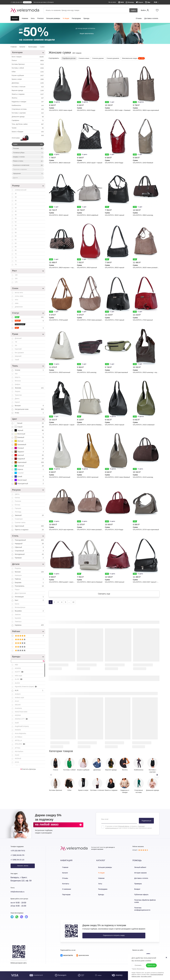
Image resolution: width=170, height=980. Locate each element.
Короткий (18, 349)
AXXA (17, 762)
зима (17, 303)
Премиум (29, 558)
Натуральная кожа (29, 409)
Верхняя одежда (28, 91)
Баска (17, 604)
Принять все (151, 962)
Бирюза (29, 469)
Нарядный (29, 544)
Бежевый (29, 437)
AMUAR (18, 705)
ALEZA (17, 683)
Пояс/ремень (29, 586)
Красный (29, 455)
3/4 (16, 345)
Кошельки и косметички (28, 165)
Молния (29, 572)
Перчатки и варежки (20, 169)
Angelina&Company (22, 726)
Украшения (28, 174)
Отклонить (135, 962)
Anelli (17, 723)
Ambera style (19, 698)
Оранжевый (29, 444)
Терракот (29, 452)
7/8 (16, 342)
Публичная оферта (139, 894)
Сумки (28, 144)
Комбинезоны (28, 106)
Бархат (17, 402)
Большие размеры (53, 18)
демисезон (19, 307)
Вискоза (18, 381)
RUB (148, 949)
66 (16, 247)
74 (16, 261)
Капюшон (18, 575)
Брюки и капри (28, 79)
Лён (16, 374)
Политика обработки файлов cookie (145, 899)
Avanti (17, 755)
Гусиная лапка (20, 522)
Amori (17, 701)
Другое (15, 178)
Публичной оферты (123, 829)
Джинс (17, 399)
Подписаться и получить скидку (97, 929)
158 (16, 275)
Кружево (18, 618)
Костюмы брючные (28, 64)
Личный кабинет (138, 870)
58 (16, 233)
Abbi (16, 665)
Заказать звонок (23, 868)
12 (73, 605)
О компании (64, 889)
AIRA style (18, 676)
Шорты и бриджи (28, 132)
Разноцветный (29, 484)
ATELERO (20, 744)
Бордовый (29, 459)
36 (16, 193)
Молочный (29, 434)
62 (16, 240)
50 (16, 218)
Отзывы (139, 18)
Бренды (86, 18)
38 (16, 197)
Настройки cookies (143, 974)
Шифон (17, 384)
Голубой (19, 473)
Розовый (29, 448)
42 (16, 204)
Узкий (17, 360)
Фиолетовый (29, 480)
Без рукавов (19, 353)
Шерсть (18, 377)
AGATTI (19, 672)
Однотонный (29, 526)
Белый (29, 423)
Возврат (135, 889)
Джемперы (28, 83)
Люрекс (18, 391)
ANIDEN (18, 730)
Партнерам (64, 894)
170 (16, 282)
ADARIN (18, 668)
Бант (29, 600)
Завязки (18, 614)
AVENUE (18, 758)
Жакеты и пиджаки (28, 94)
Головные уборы (28, 153)
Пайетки (29, 579)
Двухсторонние (20, 593)
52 (16, 222)
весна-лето (19, 293)
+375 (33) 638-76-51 (19, 853)
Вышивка (29, 611)
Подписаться (146, 823)
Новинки (25, 18)
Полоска (18, 501)
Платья (28, 61)
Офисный (29, 547)
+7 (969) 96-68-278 (19, 858)
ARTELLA (18, 740)
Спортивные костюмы (28, 109)
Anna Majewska (20, 733)
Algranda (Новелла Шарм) (26, 687)
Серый (29, 427)
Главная (63, 870)
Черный (29, 430)
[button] (157, 777)
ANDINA (18, 715)
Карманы (29, 625)
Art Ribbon (19, 737)
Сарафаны (28, 121)
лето (16, 300)
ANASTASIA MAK (21, 712)
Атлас (29, 413)
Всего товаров (28, 57)
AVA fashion (19, 751)
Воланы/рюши (20, 607)
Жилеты (28, 98)
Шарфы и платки (28, 157)
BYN (136, 949)
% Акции (66, 18)
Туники (28, 128)
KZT (142, 949)
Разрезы (18, 568)
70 (16, 254)
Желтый (29, 441)
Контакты (64, 884)
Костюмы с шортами (28, 113)
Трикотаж (18, 395)
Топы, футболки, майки (28, 124)
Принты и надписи (29, 530)
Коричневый (29, 462)
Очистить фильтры (28, 769)
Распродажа (76, 18)
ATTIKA (17, 748)
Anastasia (18, 708)
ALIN (29, 690)
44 (16, 208)
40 (16, 201)
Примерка (136, 884)
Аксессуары (28, 138)
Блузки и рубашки (28, 76)
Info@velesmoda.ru (19, 894)
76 (16, 265)
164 (16, 278)
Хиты (33, 18)
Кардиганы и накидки (28, 102)
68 (16, 250)
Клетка (17, 498)
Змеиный (29, 515)
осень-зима (19, 296)
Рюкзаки (28, 149)
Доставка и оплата (151, 18)
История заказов (138, 874)
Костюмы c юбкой (28, 68)
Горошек (18, 508)
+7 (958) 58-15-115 (19, 862)
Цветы (17, 494)
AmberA (18, 694)
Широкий (18, 356)
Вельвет (29, 406)
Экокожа (29, 388)
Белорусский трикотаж (98, 850)
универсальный (21, 190)
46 (16, 211)
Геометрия (19, 519)
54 (16, 225)
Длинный (18, 338)
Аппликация (29, 597)
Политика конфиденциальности (143, 903)
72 (16, 257)
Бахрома (29, 582)
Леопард (18, 512)
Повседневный (29, 540)
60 (16, 236)
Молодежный (29, 554)
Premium (40, 18)
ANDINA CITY (21, 719)
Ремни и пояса (28, 161)
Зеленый (29, 466)
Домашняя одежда (28, 117)
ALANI (19, 679)
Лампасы (18, 622)
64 (16, 243)
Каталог (15, 18)
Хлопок (29, 370)
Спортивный (29, 551)
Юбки (28, 72)
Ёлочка (17, 505)
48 (16, 215)
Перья (17, 590)
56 (16, 229)
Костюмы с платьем (28, 87)
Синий (29, 476)
